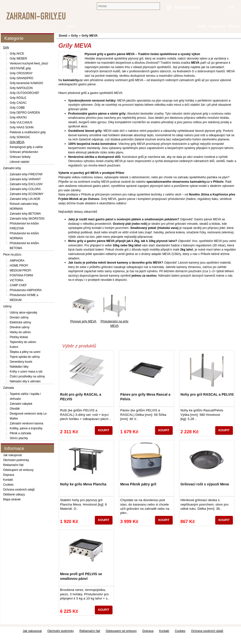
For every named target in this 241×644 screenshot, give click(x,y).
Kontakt (8, 480)
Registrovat (217, 26)
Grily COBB (17, 108)
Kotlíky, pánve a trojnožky (26, 428)
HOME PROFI (19, 266)
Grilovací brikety (20, 157)
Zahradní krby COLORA (25, 189)
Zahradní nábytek (21, 404)
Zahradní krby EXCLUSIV (26, 184)
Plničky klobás (19, 337)
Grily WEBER (19, 59)
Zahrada (9, 388)
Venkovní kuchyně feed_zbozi (29, 63)
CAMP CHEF (18, 285)
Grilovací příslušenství (24, 152)
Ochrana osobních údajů (19, 490)
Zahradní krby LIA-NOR (25, 199)
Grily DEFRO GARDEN (25, 113)
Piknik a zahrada (21, 433)
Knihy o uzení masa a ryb (26, 372)
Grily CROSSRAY (21, 73)
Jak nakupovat (13, 455)
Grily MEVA (17, 142)
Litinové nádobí (20, 162)
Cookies (8, 485)
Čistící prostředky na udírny (27, 376)
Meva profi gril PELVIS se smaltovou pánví (81, 576)
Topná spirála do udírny (25, 357)
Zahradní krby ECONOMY (27, 194)
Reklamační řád (13, 465)
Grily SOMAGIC (20, 137)
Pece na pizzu (12, 255)
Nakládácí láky (19, 367)
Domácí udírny (19, 317)
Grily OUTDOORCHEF (25, 93)
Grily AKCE (17, 54)
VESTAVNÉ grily (20, 68)
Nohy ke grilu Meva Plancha (83, 484)
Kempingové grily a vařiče (26, 147)
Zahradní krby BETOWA (25, 214)
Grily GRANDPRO (22, 78)
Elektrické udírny (21, 322)
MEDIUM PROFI (21, 270)
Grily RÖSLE (18, 98)
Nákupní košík (187, 7)
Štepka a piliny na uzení (25, 352)
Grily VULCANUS (21, 122)
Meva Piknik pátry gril (138, 484)
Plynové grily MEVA (83, 321)
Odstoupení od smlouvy (18, 470)
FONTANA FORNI (21, 275)
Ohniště (15, 409)
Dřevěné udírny (20, 327)
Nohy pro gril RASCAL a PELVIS (207, 394)
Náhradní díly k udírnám (25, 381)
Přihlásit (234, 26)
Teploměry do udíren (23, 342)
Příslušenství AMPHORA (26, 290)
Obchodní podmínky (16, 460)
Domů (194, 26)
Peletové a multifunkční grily (28, 132)
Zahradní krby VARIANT (25, 179)
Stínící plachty (19, 438)
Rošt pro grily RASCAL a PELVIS (81, 397)
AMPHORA (17, 261)
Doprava (9, 475)
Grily (6, 47)
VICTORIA (17, 280)
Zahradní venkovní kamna (27, 423)
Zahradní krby (12, 168)
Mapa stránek (12, 499)
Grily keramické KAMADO (27, 83)
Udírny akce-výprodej (23, 313)
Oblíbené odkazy (14, 494)
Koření (14, 347)
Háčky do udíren (20, 332)
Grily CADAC (18, 103)
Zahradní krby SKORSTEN (27, 219)
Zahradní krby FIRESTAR (26, 174)
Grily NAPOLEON (21, 88)
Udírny (7, 306)
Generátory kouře (21, 362)
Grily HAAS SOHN (22, 127)
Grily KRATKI (18, 118)
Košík (202, 26)
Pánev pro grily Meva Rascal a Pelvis (145, 397)
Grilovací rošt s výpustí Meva (205, 484)
